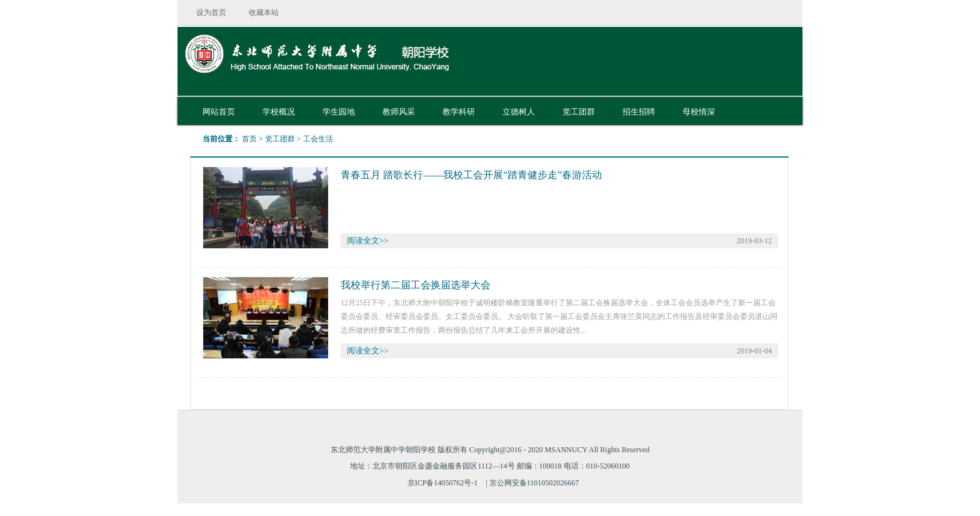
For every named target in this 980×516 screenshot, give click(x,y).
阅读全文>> (368, 240)
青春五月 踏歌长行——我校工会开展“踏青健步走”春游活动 (471, 175)
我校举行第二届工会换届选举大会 (416, 285)
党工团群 (280, 139)
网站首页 (219, 112)
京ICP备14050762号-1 (443, 483)
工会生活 (318, 139)
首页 (249, 139)
